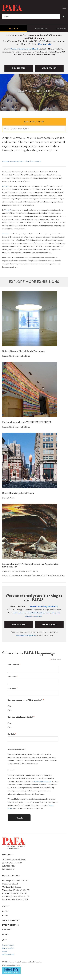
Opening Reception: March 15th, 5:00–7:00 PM (22, 161)
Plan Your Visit (45, 44)
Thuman (6, 234)
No (10, 710)
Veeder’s (8, 210)
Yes (10, 706)
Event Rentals (11, 925)
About (6, 907)
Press (5, 911)
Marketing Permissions (17, 749)
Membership (49, 625)
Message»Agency (11, 965)
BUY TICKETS (19, 68)
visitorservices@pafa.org (25, 635)
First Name (13, 676)
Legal (5, 934)
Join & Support (11, 920)
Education (41, 28)
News (5, 916)
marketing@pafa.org (42, 781)
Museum (14, 28)
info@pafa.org (8, 869)
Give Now (61, 28)
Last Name (13, 688)
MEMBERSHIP (49, 68)
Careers (7, 930)
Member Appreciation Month (25, 49)
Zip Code (12, 734)
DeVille (6, 186)
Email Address (14, 665)
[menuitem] (14, 28)
